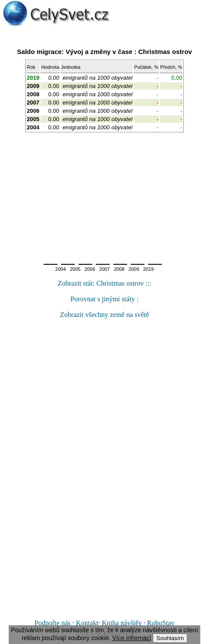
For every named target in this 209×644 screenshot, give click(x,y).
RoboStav (161, 623)
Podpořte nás (52, 623)
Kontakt (87, 623)
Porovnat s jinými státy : (104, 299)
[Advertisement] (104, 196)
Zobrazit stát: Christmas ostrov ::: (104, 283)
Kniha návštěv (122, 623)
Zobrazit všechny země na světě (104, 315)
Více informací (132, 638)
